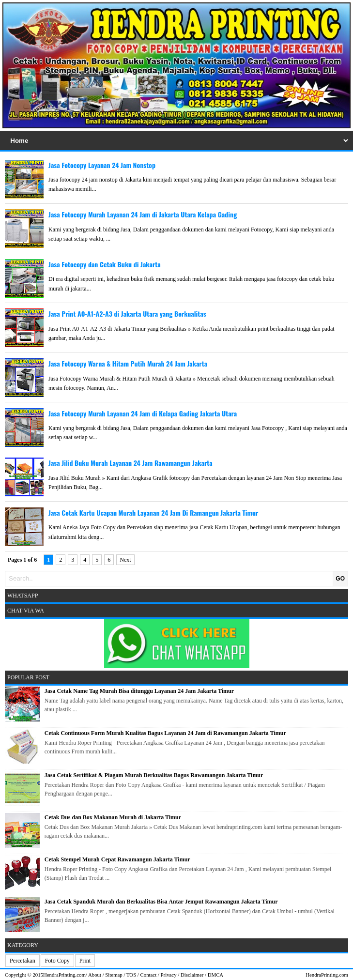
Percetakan (23, 961)
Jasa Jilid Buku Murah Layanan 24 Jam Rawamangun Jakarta (130, 463)
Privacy (169, 975)
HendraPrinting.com (64, 975)
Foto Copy (57, 961)
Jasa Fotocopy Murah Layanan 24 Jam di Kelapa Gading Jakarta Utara (143, 413)
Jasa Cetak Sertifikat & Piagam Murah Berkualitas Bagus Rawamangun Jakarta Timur (154, 775)
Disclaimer (192, 975)
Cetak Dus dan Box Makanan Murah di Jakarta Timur (113, 817)
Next (125, 560)
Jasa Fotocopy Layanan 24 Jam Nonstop (102, 165)
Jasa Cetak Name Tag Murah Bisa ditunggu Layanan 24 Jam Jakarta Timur (139, 691)
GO (340, 579)
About (95, 975)
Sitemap (114, 975)
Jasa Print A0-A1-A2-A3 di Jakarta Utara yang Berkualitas (127, 314)
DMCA (215, 975)
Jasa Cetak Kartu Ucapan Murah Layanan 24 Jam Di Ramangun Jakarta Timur (153, 513)
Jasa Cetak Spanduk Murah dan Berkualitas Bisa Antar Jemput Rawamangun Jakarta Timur (161, 902)
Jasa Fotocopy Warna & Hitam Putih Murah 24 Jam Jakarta (128, 363)
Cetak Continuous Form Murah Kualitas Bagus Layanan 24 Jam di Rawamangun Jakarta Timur (165, 733)
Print (85, 961)
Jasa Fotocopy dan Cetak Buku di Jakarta (105, 264)
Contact (149, 975)
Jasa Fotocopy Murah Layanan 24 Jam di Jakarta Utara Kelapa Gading (143, 214)
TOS (131, 975)
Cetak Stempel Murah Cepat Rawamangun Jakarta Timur (117, 859)
